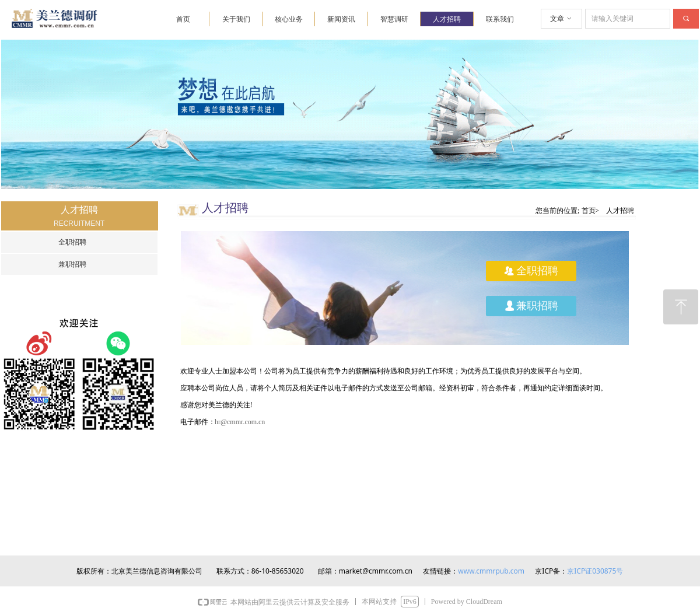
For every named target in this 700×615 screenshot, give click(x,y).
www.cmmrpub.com (491, 571)
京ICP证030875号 (595, 571)
